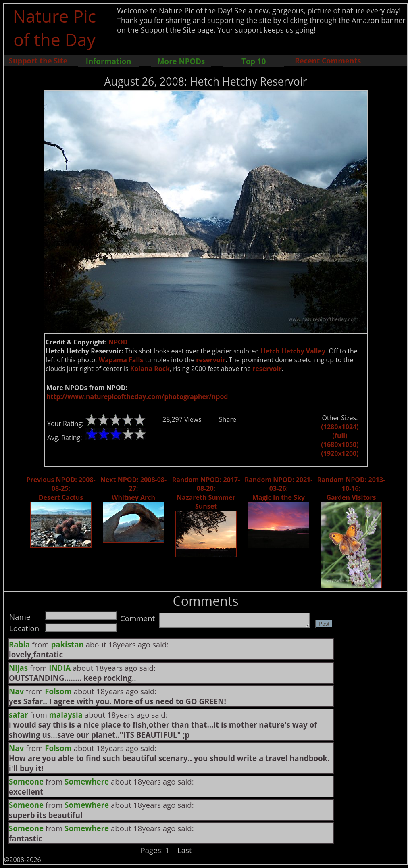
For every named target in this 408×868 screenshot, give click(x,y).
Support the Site (38, 61)
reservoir (211, 360)
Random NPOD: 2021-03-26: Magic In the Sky (279, 488)
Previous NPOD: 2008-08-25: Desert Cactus (61, 488)
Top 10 (254, 61)
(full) (340, 436)
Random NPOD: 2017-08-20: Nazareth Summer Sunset (206, 493)
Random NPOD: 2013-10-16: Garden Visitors (351, 488)
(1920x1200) (340, 453)
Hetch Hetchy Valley (293, 351)
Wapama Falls (121, 360)
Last (185, 850)
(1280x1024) (340, 427)
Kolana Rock (150, 369)
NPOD (118, 342)
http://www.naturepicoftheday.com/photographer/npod (137, 396)
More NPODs (181, 61)
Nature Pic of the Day (55, 27)
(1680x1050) (340, 444)
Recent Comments (328, 61)
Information (109, 61)
